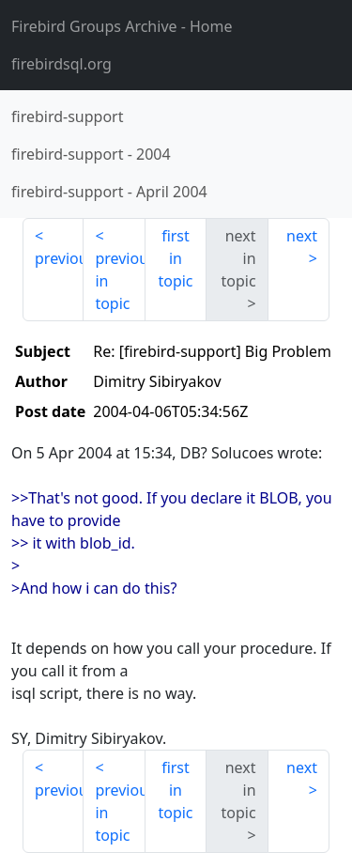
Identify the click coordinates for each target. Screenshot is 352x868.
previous (59, 258)
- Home (122, 26)
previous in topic (120, 281)
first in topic (175, 258)
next (302, 236)
